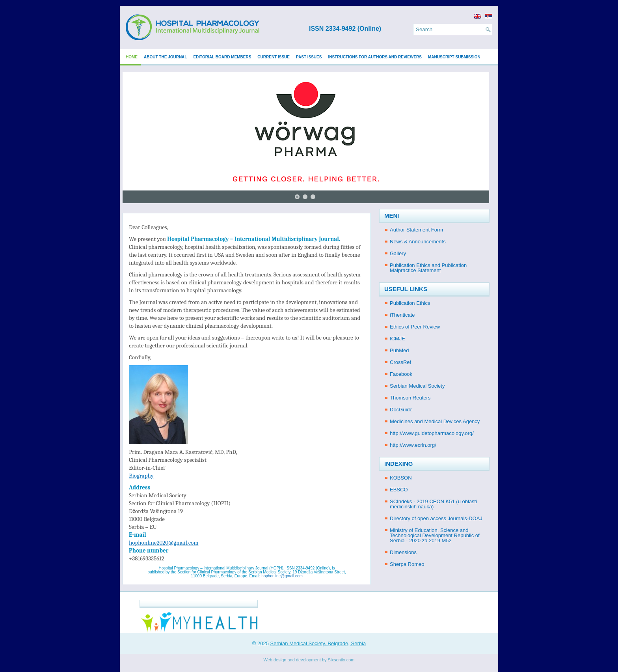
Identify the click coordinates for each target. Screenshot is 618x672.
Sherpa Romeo (407, 564)
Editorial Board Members (222, 57)
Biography (141, 476)
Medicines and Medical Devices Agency (435, 421)
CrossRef (400, 362)
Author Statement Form (416, 230)
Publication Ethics (410, 303)
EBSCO (399, 490)
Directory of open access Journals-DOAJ (436, 518)
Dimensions (403, 552)
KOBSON (401, 478)
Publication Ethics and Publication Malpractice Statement (428, 268)
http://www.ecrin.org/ (413, 445)
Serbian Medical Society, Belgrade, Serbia (318, 643)
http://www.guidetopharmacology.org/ (432, 433)
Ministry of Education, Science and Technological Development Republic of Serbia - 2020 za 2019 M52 (435, 535)
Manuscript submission (454, 57)
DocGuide (401, 410)
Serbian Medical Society (417, 386)
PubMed (399, 350)
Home (132, 57)
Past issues (309, 57)
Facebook (401, 374)
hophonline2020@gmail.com (164, 543)
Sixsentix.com (341, 660)
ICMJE (397, 339)
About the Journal (165, 57)
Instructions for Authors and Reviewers (375, 57)
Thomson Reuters (410, 398)
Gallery (398, 253)
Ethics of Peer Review (415, 327)
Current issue (274, 57)
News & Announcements (418, 242)
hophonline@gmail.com (281, 576)
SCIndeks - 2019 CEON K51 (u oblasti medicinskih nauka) (433, 504)
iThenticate (402, 315)
